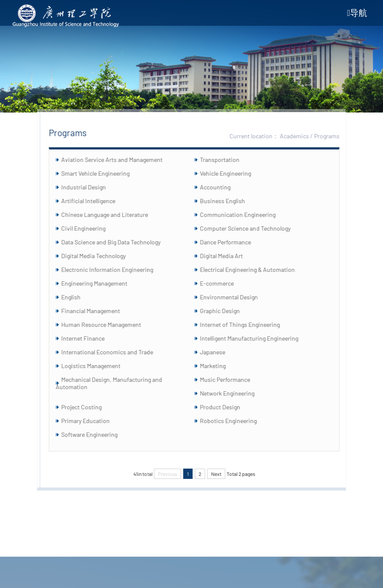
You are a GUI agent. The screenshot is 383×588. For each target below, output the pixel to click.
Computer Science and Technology (251, 228)
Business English (229, 201)
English (78, 297)
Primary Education (92, 421)
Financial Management (97, 311)
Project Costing (88, 407)
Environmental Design (235, 297)
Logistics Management (97, 366)
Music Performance (231, 379)
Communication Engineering (244, 215)
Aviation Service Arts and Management (119, 160)
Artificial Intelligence (95, 201)
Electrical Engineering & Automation (254, 270)
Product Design (226, 407)
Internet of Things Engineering (246, 324)
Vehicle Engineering (232, 173)
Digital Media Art (228, 256)
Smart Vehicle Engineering (102, 173)
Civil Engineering (90, 228)
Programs (333, 136)
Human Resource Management (108, 324)
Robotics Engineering (234, 421)
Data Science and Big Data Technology (117, 242)
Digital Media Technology (100, 256)
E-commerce (223, 283)
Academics (301, 136)
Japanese (219, 352)
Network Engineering (233, 393)
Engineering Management (101, 283)
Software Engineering (96, 434)
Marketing (219, 366)
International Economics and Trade (114, 352)
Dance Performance (232, 242)
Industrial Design (90, 187)
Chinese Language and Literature (111, 215)
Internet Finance (90, 338)
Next (222, 474)
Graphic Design (226, 311)
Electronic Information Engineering (114, 270)
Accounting (221, 187)
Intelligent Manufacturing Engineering (255, 338)
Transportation (226, 160)
